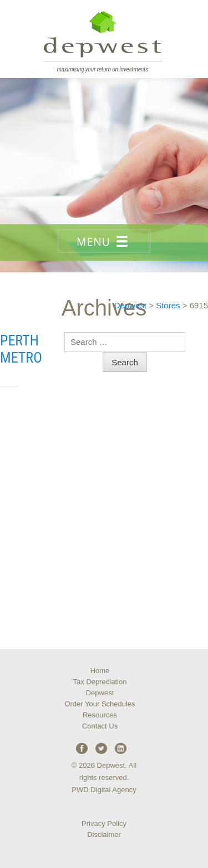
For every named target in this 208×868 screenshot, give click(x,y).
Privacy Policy (104, 823)
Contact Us (100, 726)
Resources (100, 715)
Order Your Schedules (100, 704)
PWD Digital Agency (104, 790)
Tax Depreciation (100, 682)
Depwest (100, 693)
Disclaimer (104, 835)
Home (100, 671)
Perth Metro (21, 349)
